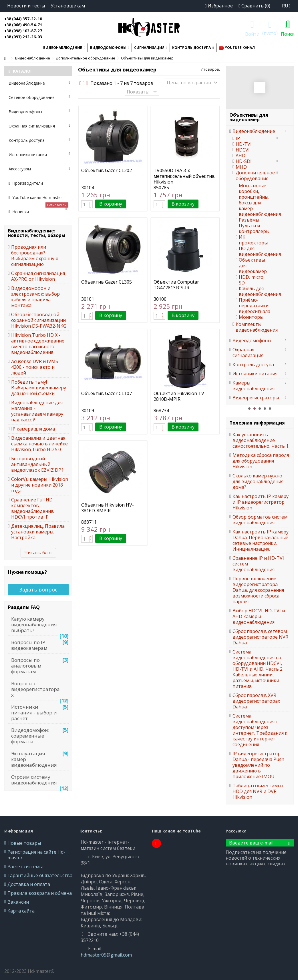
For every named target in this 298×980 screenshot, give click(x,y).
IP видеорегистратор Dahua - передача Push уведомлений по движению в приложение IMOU (258, 765)
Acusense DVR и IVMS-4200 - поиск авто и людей (35, 367)
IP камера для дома (33, 429)
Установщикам (68, 6)
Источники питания (39, 155)
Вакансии (18, 902)
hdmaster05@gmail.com (106, 955)
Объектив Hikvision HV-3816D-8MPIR (108, 508)
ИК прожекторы (252, 240)
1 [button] (249, 409)
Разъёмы (249, 220)
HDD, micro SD (251, 280)
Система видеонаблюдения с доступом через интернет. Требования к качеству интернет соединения (260, 730)
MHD (241, 167)
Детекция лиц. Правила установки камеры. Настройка (38, 532)
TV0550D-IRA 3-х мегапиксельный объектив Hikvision (184, 176)
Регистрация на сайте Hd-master (36, 855)
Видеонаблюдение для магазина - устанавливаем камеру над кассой (37, 411)
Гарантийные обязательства (40, 875)
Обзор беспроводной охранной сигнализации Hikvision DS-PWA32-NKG (39, 320)
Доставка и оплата (29, 884)
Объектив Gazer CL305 (107, 282)
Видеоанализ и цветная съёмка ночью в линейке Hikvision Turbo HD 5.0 (39, 444)
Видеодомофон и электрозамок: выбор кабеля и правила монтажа (35, 297)
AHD (241, 156)
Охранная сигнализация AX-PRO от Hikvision (38, 276)
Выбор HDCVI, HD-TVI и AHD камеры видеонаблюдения (259, 616)
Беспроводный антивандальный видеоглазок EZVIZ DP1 (37, 464)
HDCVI (243, 150)
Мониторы (251, 317)
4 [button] (265, 409)
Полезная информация (257, 423)
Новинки (38, 210)
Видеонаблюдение (39, 83)
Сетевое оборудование (39, 97)
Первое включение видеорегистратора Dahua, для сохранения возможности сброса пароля (258, 590)
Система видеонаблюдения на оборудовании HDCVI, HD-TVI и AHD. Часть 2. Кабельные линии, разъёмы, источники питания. (258, 669)
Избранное (219, 6)
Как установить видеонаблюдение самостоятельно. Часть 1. (261, 440)
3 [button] (260, 409)
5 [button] (270, 409)
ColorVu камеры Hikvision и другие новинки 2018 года (40, 485)
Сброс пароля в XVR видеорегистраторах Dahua (256, 701)
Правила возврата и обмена (40, 893)
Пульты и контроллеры (252, 228)
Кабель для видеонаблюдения (252, 291)
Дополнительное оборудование (254, 176)
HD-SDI (244, 161)
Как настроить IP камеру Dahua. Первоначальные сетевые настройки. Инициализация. (261, 540)
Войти (252, 33)
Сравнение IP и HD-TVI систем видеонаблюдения (258, 564)
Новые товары (24, 843)
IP (238, 138)
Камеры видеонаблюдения (254, 386)
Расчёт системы (25, 867)
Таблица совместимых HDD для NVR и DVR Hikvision (258, 791)
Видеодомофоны (39, 112)
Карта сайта (21, 911)
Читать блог (38, 553)
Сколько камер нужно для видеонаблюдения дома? (258, 481)
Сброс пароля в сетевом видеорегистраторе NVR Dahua (260, 637)
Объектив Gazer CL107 (107, 393)
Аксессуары (39, 169)
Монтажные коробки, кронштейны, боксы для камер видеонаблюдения (252, 200)
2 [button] (255, 409)
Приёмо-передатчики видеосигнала (252, 306)
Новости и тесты (26, 6)
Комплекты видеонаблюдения (254, 327)
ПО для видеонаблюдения (252, 251)
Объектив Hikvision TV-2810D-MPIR (180, 396)
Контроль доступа (39, 140)
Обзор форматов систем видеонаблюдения (260, 520)
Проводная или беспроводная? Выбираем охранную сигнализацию (35, 256)
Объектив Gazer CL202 (107, 170)
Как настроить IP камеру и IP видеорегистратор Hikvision (261, 502)
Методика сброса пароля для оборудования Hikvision (261, 461)
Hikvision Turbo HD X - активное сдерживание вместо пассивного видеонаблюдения (38, 344)
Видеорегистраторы (256, 398)
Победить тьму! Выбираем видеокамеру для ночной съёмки (39, 388)
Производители (26, 183)
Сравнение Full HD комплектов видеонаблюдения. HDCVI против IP (33, 508)
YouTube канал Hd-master (35, 197)
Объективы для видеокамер (252, 266)
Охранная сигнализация (39, 126)
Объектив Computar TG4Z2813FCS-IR (176, 285)
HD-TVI (244, 144)
